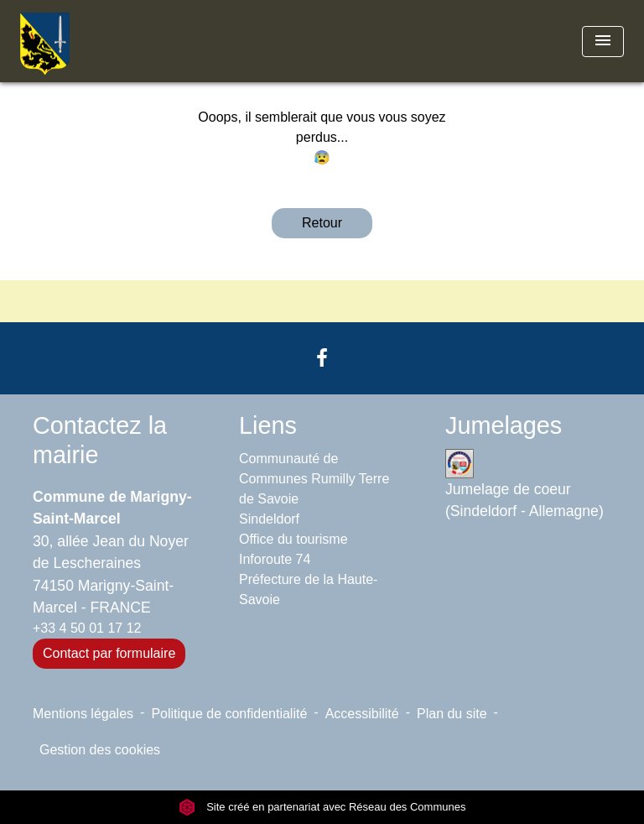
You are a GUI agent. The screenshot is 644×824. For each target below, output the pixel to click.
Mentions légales (83, 714)
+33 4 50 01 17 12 (87, 628)
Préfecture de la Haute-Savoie (308, 589)
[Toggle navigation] (603, 42)
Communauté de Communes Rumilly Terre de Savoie (314, 479)
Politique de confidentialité (229, 714)
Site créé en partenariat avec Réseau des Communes (322, 807)
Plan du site (452, 714)
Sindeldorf (269, 519)
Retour (322, 223)
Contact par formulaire (109, 653)
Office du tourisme (293, 539)
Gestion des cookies (100, 750)
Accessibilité (362, 714)
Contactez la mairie (100, 440)
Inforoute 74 (275, 559)
